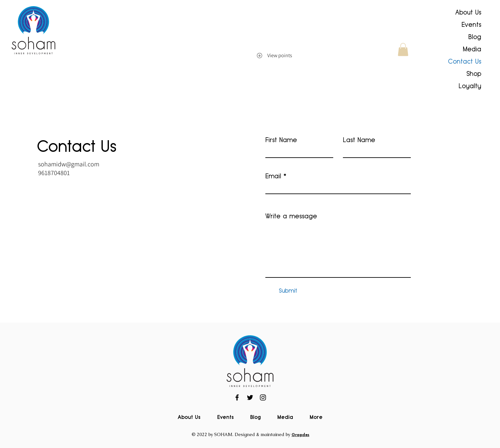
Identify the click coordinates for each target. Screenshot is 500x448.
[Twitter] (250, 397)
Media (472, 49)
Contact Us (465, 61)
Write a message (291, 216)
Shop (474, 74)
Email (273, 176)
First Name (281, 140)
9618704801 (54, 173)
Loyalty (470, 86)
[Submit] (288, 291)
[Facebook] (237, 397)
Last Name (359, 140)
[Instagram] (263, 397)
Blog (475, 37)
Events (471, 25)
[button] (403, 50)
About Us (468, 12)
